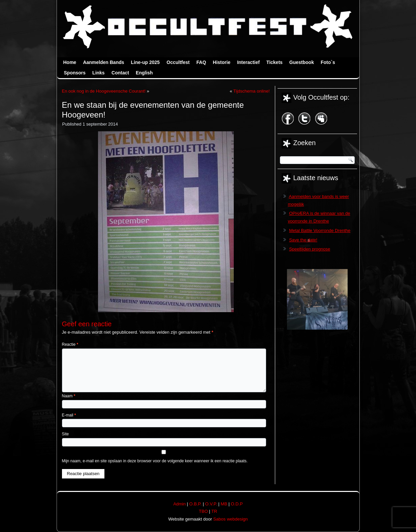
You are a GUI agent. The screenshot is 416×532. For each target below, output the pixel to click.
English (144, 73)
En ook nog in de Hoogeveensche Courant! (104, 91)
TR (214, 511)
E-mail (69, 415)
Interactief (248, 62)
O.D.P (237, 504)
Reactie (70, 344)
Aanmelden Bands (103, 62)
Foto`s (328, 62)
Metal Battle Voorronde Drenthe (320, 230)
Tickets (275, 62)
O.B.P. (196, 504)
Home (70, 62)
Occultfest (178, 62)
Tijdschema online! (252, 91)
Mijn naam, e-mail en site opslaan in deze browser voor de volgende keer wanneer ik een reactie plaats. (155, 461)
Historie (222, 62)
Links (99, 73)
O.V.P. (211, 504)
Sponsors (75, 73)
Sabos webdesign (231, 519)
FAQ (201, 62)
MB (224, 504)
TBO (203, 511)
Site (66, 434)
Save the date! (303, 240)
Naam (69, 396)
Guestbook (302, 62)
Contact (120, 73)
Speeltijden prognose (310, 249)
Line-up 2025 (146, 62)
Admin (179, 504)
